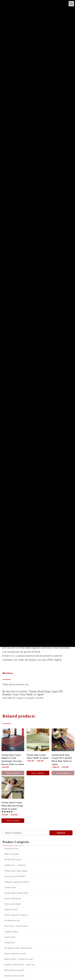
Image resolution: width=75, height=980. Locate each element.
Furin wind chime (13, 904)
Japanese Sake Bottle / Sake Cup (20, 965)
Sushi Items (10, 937)
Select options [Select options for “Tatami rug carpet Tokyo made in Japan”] (38, 773)
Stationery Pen (11, 848)
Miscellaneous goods (14, 970)
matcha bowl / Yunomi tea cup (19, 959)
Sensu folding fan (13, 898)
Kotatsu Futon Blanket (15, 876)
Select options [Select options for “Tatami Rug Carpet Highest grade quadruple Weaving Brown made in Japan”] (13, 773)
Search (61, 833)
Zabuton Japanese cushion (17, 882)
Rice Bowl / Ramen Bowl (16, 926)
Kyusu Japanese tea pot (15, 954)
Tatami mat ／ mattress (15, 865)
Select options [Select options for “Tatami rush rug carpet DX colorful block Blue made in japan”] (63, 773)
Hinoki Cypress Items (15, 976)
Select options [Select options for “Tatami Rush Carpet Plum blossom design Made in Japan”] (13, 821)
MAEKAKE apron (13, 859)
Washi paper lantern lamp (16, 893)
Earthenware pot (12, 920)
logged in (21, 698)
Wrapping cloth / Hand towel (18, 948)
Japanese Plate (11, 931)
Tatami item (10, 887)
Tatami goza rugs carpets (16, 871)
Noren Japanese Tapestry (16, 915)
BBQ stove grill (12, 854)
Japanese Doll (11, 909)
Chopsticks (10, 943)
